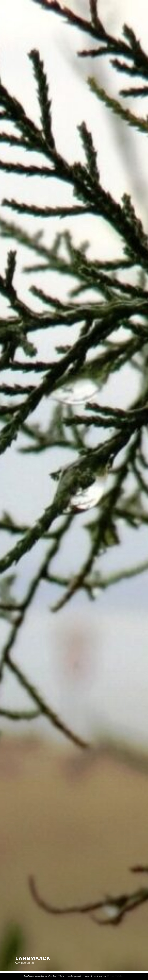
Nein (112, 976)
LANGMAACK (33, 958)
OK (108, 976)
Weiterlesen (120, 976)
